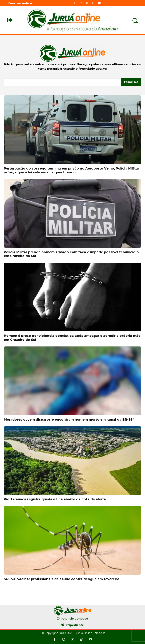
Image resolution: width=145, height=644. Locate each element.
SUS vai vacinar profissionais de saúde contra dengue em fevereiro (62, 579)
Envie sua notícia (20, 3)
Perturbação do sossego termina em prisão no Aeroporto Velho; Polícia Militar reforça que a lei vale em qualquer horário (71, 170)
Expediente (75, 625)
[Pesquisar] (131, 82)
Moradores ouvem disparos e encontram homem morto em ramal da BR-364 (69, 419)
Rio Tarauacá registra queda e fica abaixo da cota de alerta (55, 499)
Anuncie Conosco (75, 618)
